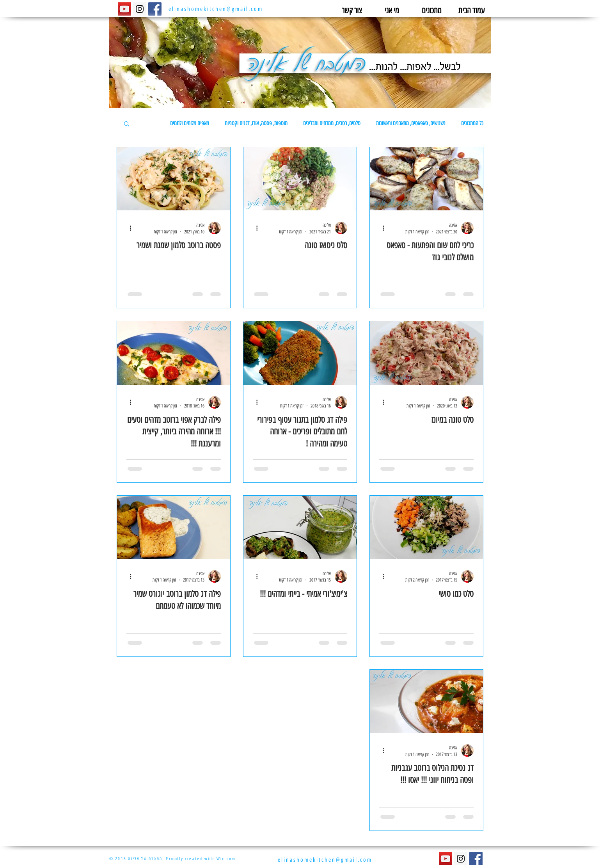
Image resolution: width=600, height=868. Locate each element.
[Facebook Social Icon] (155, 9)
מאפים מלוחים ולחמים (190, 123)
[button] (127, 124)
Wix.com (226, 859)
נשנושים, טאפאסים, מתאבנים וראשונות (411, 123)
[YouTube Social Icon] (124, 9)
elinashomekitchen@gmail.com (216, 9)
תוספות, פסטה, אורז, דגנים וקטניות (256, 123)
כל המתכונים (472, 123)
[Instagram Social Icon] (140, 9)
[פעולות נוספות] (380, 228)
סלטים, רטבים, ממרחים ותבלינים (332, 123)
